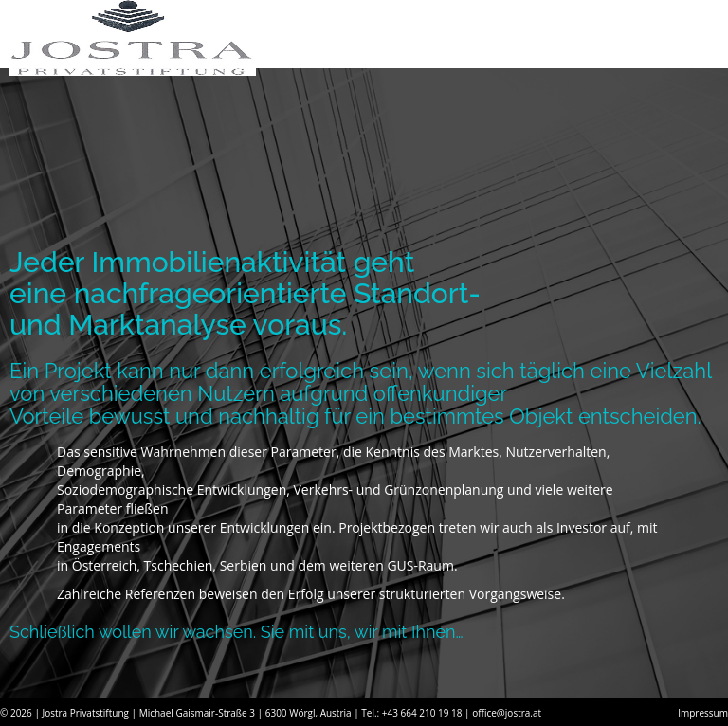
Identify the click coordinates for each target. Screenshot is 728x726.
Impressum (703, 713)
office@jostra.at (507, 713)
